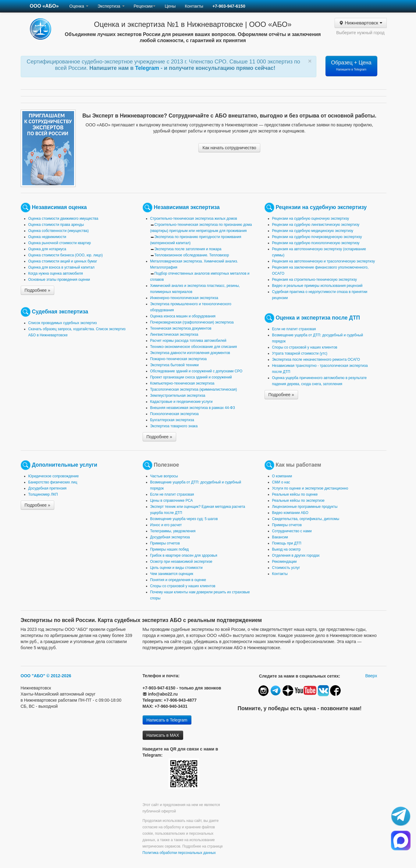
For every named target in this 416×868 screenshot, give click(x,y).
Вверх (371, 676)
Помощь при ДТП (287, 543)
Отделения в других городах (296, 555)
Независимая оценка (59, 207)
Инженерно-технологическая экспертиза (184, 298)
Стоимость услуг (286, 568)
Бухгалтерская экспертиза (172, 420)
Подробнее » (37, 290)
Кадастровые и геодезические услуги (181, 402)
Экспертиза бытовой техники (174, 365)
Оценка (79, 6)
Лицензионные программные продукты (305, 507)
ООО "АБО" (33, 676)
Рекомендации (284, 562)
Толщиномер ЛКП (43, 494)
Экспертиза (111, 6)
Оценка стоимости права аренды (56, 225)
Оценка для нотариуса (47, 249)
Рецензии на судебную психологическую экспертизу (316, 243)
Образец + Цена (351, 65)
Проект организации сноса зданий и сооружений (191, 377)
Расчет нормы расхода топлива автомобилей (188, 341)
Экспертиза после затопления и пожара (188, 249)
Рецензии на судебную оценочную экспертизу (311, 219)
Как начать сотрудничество (229, 148)
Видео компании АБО (290, 513)
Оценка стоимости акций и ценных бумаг (63, 261)
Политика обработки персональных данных (179, 853)
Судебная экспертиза (60, 312)
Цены (170, 6)
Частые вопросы (164, 476)
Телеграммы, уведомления (173, 531)
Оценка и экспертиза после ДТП (318, 318)
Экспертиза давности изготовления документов (190, 353)
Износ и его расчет (166, 525)
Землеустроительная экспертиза (178, 396)
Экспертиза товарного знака (174, 426)
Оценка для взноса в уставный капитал (61, 267)
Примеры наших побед (170, 549)
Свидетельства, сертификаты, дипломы (306, 519)
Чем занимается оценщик (172, 574)
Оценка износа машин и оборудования (183, 316)
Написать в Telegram (167, 720)
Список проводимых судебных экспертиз (63, 323)
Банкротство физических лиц (53, 482)
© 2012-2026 (59, 676)
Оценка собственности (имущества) (59, 231)
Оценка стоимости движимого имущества (63, 219)
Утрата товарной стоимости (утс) (300, 353)
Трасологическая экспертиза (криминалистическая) (194, 389)
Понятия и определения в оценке (178, 580)
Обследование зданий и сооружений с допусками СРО (196, 371)
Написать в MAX (163, 735)
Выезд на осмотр (286, 549)
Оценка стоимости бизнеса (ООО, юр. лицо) (66, 255)
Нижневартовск (361, 23)
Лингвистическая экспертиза (174, 335)
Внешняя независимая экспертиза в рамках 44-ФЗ (193, 408)
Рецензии (145, 6)
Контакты (194, 6)
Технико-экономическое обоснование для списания (194, 347)
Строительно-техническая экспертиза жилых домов (194, 219)
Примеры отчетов (165, 543)
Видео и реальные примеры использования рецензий (317, 286)
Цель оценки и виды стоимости (176, 568)
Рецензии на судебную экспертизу (321, 207)
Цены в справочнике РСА (172, 501)
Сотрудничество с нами (292, 531)
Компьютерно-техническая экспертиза (182, 383)
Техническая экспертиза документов (181, 328)
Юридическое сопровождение (54, 476)
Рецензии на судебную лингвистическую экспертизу (316, 225)
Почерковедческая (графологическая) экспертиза (192, 322)
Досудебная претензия (48, 488)
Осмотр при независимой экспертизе (181, 562)
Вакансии (280, 537)
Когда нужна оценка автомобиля (56, 273)
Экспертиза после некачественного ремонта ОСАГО (316, 360)
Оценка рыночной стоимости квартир (60, 243)
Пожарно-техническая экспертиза (179, 359)
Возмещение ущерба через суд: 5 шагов (184, 519)
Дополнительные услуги (64, 465)
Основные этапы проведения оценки (59, 280)
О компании (282, 476)
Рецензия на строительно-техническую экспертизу (315, 280)
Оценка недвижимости (47, 237)
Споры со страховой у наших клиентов (305, 347)
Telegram (148, 68)
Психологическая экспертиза (174, 414)
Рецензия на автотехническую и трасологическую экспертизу (324, 261)
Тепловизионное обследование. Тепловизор (192, 255)
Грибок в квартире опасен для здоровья (184, 555)
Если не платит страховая (294, 329)
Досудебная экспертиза (170, 537)
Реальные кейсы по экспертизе (298, 501)
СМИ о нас (281, 482)
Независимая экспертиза (187, 207)
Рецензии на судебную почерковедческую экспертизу (317, 237)
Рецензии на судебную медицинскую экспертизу (313, 231)
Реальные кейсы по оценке (295, 494)
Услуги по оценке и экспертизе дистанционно (310, 488)
